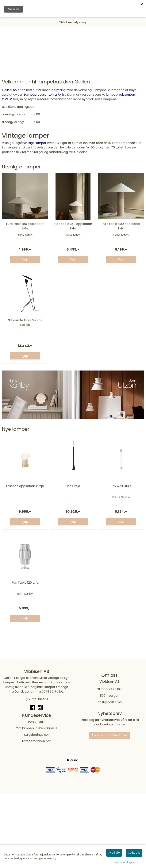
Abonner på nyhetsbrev (110, 789)
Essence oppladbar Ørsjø (25, 496)
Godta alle (134, 853)
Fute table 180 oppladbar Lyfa (25, 236)
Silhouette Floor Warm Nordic (25, 333)
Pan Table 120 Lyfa (25, 593)
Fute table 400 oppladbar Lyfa (121, 236)
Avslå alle (114, 853)
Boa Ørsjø (73, 496)
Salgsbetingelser (37, 788)
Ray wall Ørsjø (121, 496)
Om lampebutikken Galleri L (36, 782)
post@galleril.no (110, 756)
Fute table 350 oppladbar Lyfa (73, 236)
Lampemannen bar (36, 795)
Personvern (37, 775)
